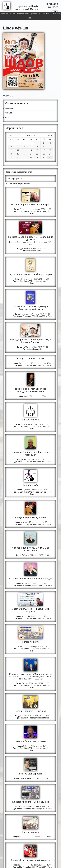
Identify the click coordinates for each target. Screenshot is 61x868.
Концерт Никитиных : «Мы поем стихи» (30, 674)
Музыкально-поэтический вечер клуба (30, 274)
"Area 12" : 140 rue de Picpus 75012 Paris (34, 365)
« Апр (10, 135)
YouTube (9, 113)
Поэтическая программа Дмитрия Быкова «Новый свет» (30, 308)
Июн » (51, 135)
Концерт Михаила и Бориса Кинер (30, 802)
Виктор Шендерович (31, 774)
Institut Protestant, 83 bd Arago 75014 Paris (34, 316)
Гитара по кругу (31, 420)
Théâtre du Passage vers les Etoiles (34, 718)
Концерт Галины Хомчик (31, 359)
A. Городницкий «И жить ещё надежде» (30, 579)
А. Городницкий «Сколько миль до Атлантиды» (30, 549)
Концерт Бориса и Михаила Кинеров (30, 205)
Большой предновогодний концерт (30, 860)
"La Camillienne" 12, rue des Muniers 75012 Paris (34, 212)
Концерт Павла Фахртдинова (31, 741)
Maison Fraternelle (34, 349)
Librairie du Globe (34, 251)
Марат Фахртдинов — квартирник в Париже (31, 610)
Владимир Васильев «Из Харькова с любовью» (31, 453)
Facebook (9, 108)
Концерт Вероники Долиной (30, 517)
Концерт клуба (30, 485)
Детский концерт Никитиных (30, 711)
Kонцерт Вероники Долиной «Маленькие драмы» (31, 238)
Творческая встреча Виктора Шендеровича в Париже (30, 390)
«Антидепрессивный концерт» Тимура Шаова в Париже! (31, 341)
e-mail (8, 117)
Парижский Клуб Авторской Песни (27, 8)
